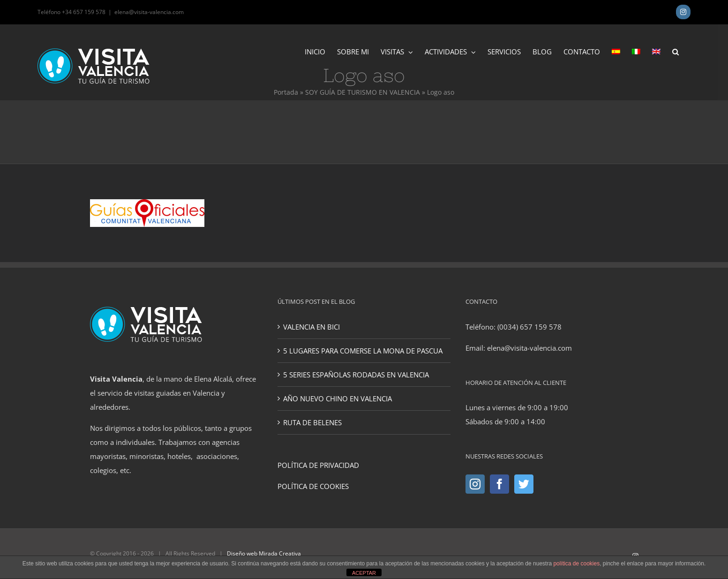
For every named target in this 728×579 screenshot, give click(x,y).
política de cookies (576, 564)
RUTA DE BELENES (312, 422)
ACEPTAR (364, 573)
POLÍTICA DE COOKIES (313, 486)
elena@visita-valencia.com (149, 12)
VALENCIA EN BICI (311, 327)
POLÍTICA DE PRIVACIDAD (318, 465)
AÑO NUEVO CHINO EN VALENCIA (338, 399)
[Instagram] (475, 484)
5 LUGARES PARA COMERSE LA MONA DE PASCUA (363, 351)
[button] (675, 51)
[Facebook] (499, 484)
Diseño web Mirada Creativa (264, 553)
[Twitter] (524, 484)
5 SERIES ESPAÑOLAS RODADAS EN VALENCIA (356, 375)
